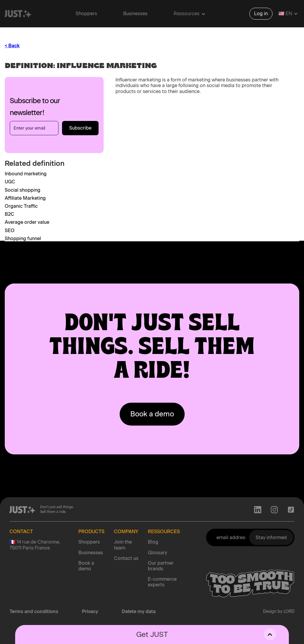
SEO (10, 230)
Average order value (27, 222)
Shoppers (86, 14)
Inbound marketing (26, 174)
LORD (289, 611)
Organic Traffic (21, 206)
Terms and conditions (34, 611)
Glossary (157, 553)
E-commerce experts (162, 582)
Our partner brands (161, 566)
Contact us (126, 558)
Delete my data (139, 611)
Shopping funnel (23, 238)
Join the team (123, 545)
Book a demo (86, 566)
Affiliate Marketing (25, 198)
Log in (261, 14)
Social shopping (23, 190)
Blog (153, 542)
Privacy (90, 611)
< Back (12, 46)
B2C (9, 214)
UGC (10, 182)
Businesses (135, 14)
